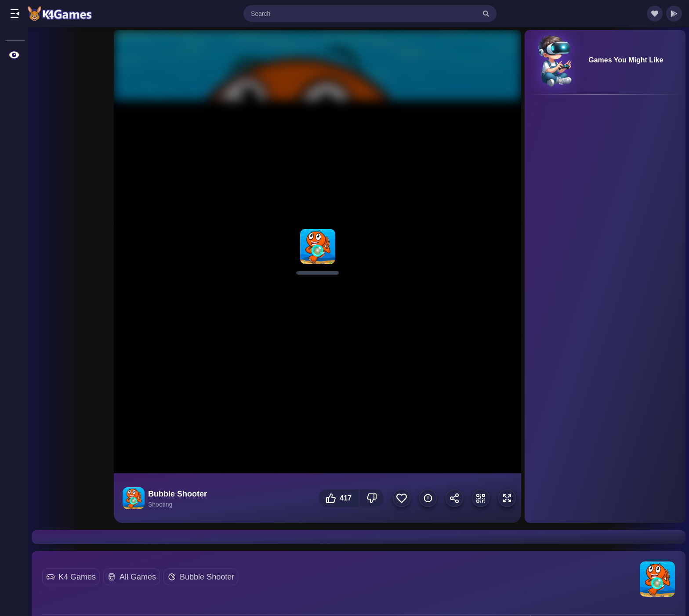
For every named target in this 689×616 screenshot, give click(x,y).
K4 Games (77, 577)
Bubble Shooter (207, 577)
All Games (138, 577)
